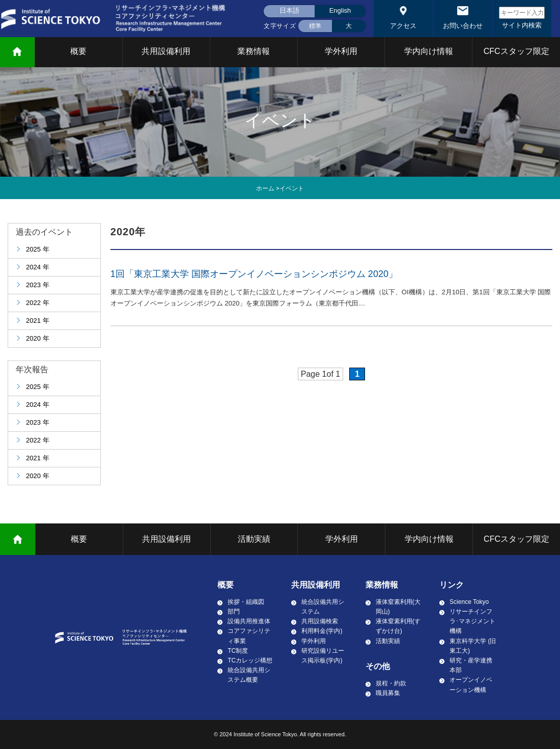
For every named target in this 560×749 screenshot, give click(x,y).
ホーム (265, 188)
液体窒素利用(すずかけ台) (398, 626)
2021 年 (38, 321)
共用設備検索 (320, 621)
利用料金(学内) (322, 631)
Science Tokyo (469, 602)
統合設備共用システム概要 (249, 675)
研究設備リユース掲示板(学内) (323, 656)
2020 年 (38, 338)
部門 (234, 612)
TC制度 (238, 651)
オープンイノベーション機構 (471, 685)
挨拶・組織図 (246, 602)
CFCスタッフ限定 (516, 51)
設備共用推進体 (249, 621)
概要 (78, 51)
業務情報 (254, 51)
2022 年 (38, 303)
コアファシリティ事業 (249, 636)
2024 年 (38, 267)
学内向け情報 (429, 51)
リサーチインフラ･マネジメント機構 (472, 621)
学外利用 (341, 51)
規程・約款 (391, 683)
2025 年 (38, 249)
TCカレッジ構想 (250, 660)
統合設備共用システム (323, 607)
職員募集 (388, 693)
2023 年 (38, 285)
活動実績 (254, 539)
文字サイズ (280, 26)
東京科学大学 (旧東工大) (473, 646)
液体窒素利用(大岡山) (398, 607)
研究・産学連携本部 (471, 665)
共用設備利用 (166, 51)
